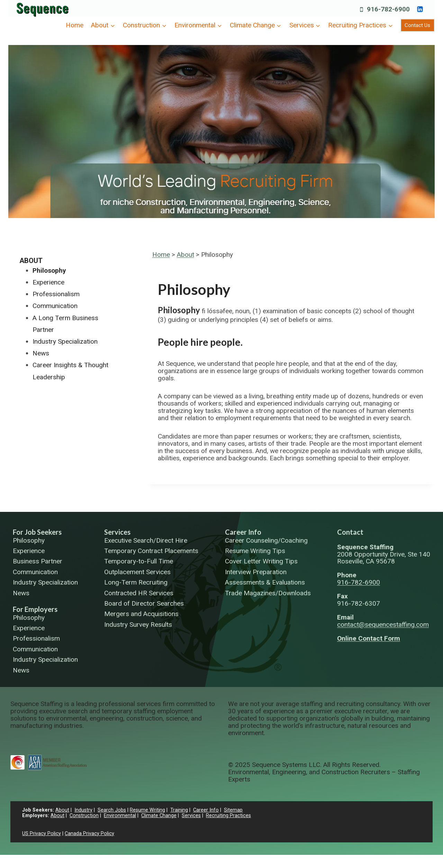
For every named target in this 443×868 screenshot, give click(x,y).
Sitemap (233, 810)
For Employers (35, 609)
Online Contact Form (369, 638)
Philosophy (49, 270)
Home (75, 25)
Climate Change (159, 816)
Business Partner (38, 562)
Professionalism (56, 294)
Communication (55, 306)
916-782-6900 (359, 582)
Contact (350, 532)
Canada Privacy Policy (89, 834)
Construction (84, 816)
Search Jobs (112, 810)
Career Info (243, 532)
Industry (83, 810)
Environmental (120, 816)
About (186, 255)
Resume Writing (147, 810)
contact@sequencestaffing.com (383, 625)
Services (117, 532)
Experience (48, 282)
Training (179, 810)
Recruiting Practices (228, 816)
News (41, 353)
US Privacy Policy (42, 834)
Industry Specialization (65, 341)
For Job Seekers (37, 532)
